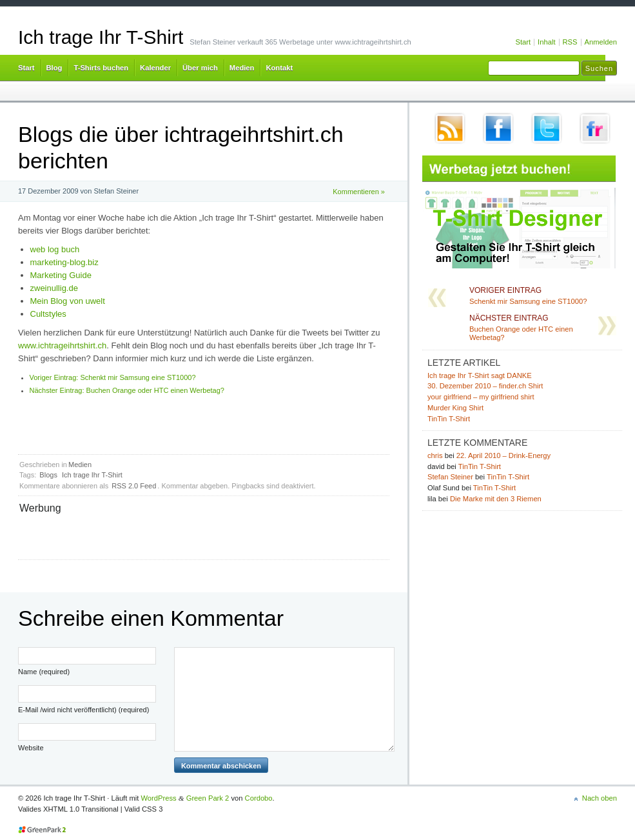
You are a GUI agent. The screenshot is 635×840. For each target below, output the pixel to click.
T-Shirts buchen (101, 68)
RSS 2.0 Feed (134, 486)
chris (435, 455)
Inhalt (546, 42)
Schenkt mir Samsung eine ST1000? (113, 377)
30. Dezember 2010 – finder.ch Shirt (485, 386)
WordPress (159, 798)
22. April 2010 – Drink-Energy (503, 455)
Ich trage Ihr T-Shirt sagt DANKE (480, 375)
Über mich (200, 68)
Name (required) (44, 672)
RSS (570, 42)
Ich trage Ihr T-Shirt (101, 37)
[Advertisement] (170, 535)
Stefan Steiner (450, 477)
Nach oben (600, 798)
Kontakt (279, 68)
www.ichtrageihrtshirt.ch (62, 345)
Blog (54, 68)
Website (31, 748)
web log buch (55, 249)
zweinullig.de (54, 288)
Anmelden (601, 42)
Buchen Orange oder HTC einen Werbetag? (127, 390)
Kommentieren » (359, 192)
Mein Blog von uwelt (68, 301)
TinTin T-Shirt (449, 419)
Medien (242, 68)
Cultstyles (48, 314)
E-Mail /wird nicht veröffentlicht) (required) (83, 710)
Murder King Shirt (455, 408)
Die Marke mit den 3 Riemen (496, 499)
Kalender (155, 68)
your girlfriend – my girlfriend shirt (481, 397)
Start (523, 42)
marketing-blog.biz (64, 262)
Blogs (48, 475)
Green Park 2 (208, 798)
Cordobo (259, 798)
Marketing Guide (61, 275)
